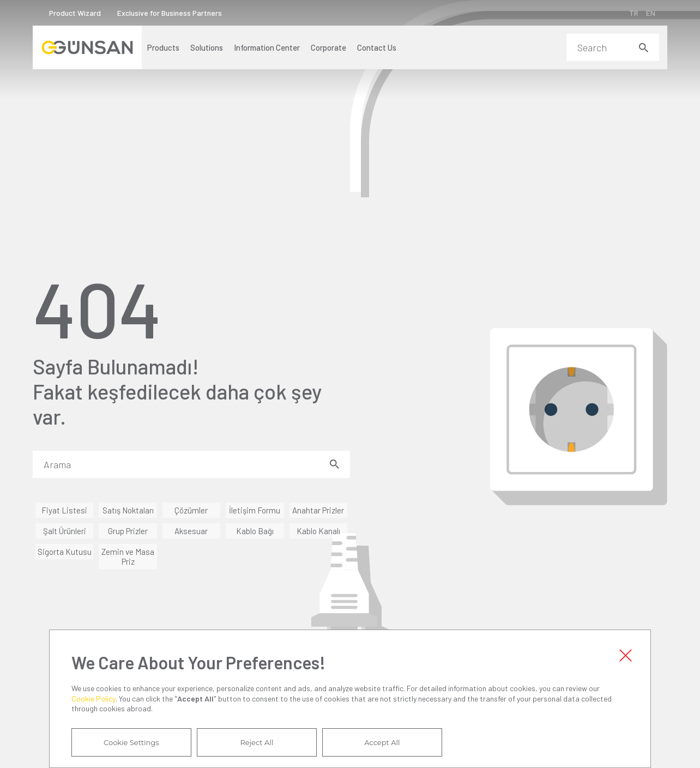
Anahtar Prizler (318, 510)
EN (651, 13)
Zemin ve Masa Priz (128, 557)
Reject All (257, 742)
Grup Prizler (128, 531)
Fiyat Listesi (64, 510)
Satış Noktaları (128, 510)
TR (634, 13)
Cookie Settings (131, 742)
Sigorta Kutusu (65, 552)
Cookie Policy (93, 699)
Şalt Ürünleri (65, 531)
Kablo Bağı (255, 531)
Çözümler (191, 510)
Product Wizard (75, 13)
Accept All (382, 742)
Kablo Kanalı (318, 531)
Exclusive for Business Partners (170, 13)
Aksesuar (191, 531)
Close (625, 655)
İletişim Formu (255, 510)
